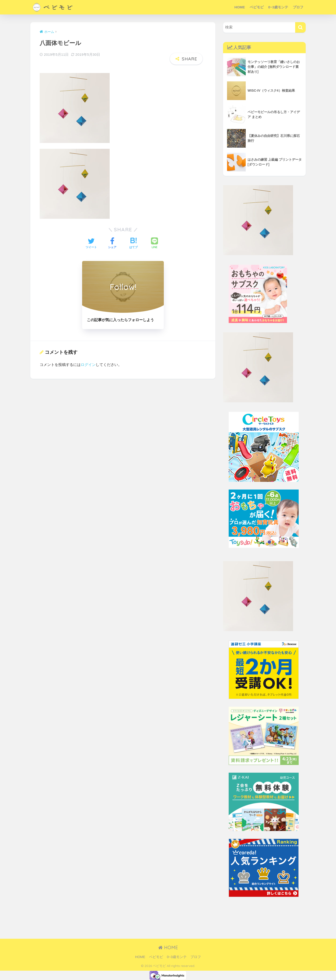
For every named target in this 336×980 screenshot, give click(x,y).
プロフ (298, 7)
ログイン (88, 360)
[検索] (300, 27)
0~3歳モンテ (278, 7)
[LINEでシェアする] (154, 239)
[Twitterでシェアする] (91, 239)
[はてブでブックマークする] (133, 239)
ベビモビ (257, 7)
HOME (240, 7)
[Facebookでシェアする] (112, 239)
